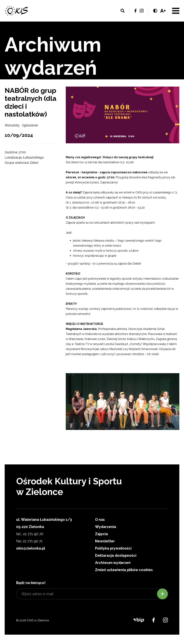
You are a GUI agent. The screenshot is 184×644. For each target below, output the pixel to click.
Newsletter (105, 541)
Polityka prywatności (113, 548)
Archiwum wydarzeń (113, 563)
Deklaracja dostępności (116, 555)
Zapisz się (162, 594)
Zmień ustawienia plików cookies (124, 570)
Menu (176, 11)
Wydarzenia (106, 527)
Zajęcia (101, 534)
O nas (100, 520)
